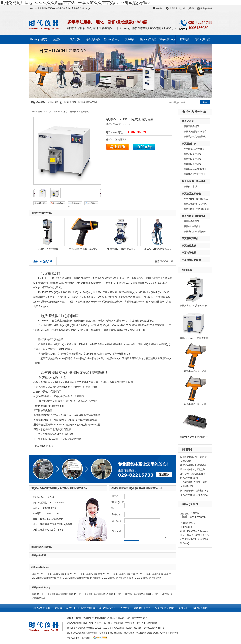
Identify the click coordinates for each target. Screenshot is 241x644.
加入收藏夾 (58, 203)
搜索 (205, 102)
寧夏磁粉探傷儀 (191, 221)
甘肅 (116, 623)
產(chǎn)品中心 (111, 39)
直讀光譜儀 (84, 112)
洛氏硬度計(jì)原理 (189, 478)
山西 (132, 623)
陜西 (155, 623)
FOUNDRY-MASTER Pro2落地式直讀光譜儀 (61, 439)
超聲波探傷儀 (93, 39)
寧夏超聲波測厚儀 (191, 260)
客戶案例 (130, 39)
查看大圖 (41, 203)
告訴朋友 (92, 203)
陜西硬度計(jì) (55, 102)
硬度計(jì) (75, 39)
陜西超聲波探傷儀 (88, 102)
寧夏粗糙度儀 (189, 246)
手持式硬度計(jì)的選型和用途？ (195, 469)
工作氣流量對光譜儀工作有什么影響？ (195, 482)
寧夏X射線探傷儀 (192, 226)
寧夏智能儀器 (189, 253)
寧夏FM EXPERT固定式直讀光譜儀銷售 (50, 594)
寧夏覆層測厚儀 (190, 238)
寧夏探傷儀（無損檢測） (195, 216)
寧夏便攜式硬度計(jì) (194, 149)
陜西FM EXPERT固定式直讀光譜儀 (145, 578)
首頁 (49, 112)
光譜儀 (57, 39)
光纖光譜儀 (186, 461)
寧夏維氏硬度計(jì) (193, 164)
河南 (138, 623)
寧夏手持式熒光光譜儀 (195, 137)
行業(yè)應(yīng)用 (166, 41)
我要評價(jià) (74, 204)
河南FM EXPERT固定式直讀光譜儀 (73, 578)
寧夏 (127, 623)
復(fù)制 (118, 140)
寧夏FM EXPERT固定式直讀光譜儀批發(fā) (88, 594)
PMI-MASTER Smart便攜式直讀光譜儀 (161, 249)
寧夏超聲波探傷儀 (191, 194)
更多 (124, 140)
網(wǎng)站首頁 (38, 39)
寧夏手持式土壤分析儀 (195, 404)
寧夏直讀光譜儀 (191, 126)
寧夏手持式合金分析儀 (195, 371)
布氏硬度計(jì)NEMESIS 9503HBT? (57, 434)
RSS (86, 623)
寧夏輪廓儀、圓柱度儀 (194, 181)
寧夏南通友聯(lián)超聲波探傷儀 (199, 204)
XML (91, 623)
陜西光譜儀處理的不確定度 (193, 457)
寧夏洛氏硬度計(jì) (193, 154)
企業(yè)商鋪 (206, 8)
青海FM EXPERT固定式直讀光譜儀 (114, 574)
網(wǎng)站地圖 (75, 623)
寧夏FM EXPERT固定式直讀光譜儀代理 (127, 594)
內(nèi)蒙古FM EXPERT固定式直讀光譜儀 (109, 578)
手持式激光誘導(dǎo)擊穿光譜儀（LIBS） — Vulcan (94, 249)
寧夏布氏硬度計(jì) (193, 159)
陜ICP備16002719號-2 (137, 618)
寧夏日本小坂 (190, 187)
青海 (121, 623)
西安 (110, 623)
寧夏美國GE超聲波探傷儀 (196, 209)
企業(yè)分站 (101, 623)
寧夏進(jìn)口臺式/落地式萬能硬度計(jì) (203, 174)
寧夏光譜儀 (188, 121)
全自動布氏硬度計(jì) (48, 249)
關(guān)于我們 (148, 39)
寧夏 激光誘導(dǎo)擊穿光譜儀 (199, 131)
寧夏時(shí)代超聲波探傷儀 (197, 199)
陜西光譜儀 (70, 102)
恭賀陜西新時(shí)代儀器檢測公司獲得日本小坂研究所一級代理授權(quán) (195, 465)
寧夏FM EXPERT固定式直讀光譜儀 (197, 338)
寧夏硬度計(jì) (189, 144)
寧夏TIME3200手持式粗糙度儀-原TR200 (199, 437)
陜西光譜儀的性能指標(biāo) (194, 491)
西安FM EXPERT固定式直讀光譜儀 (48, 574)
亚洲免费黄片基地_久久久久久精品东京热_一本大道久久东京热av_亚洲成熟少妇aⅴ (75, 3)
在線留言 (160, 8)
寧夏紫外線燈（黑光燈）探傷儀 (199, 231)
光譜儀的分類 (187, 486)
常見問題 (173, 8)
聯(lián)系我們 (189, 8)
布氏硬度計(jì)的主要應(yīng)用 (195, 495)
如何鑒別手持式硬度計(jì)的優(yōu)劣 (195, 474)
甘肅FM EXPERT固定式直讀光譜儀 (81, 574)
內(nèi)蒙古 (147, 623)
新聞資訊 (185, 39)
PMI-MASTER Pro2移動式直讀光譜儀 (124, 249)
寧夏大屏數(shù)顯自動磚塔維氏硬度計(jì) (200, 305)
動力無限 (86, 638)
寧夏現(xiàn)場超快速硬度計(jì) (199, 169)
